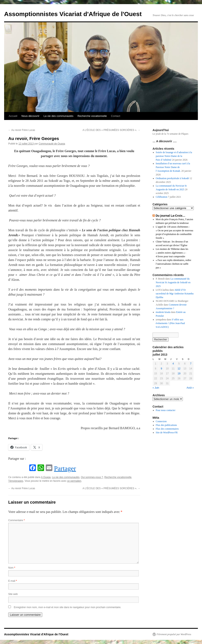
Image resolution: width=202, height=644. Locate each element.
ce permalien (74, 481)
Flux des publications (166, 425)
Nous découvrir (30, 116)
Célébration (162, 197)
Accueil (13, 116)
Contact (116, 116)
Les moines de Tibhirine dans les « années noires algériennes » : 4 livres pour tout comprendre (172, 253)
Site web (13, 594)
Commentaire (16, 520)
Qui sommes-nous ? (92, 477)
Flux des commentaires (167, 429)
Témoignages (16, 481)
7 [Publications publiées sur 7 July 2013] (191, 364)
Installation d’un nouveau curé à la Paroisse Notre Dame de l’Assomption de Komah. (173, 167)
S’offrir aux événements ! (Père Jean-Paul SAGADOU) (170, 323)
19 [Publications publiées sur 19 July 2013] (179, 374)
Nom (12, 568)
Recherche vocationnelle (92, 116)
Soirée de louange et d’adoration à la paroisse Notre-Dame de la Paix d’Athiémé (174, 156)
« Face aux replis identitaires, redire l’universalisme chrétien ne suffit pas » (174, 264)
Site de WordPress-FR (167, 432)
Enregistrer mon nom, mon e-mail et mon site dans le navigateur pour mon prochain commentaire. (68, 607)
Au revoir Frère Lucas (22, 130)
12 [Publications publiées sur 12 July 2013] (179, 369)
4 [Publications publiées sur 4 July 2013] (173, 364)
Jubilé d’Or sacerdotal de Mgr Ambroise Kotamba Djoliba (175, 294)
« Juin (156, 388)
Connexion (161, 421)
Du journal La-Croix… (170, 216)
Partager (65, 468)
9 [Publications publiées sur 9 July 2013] (161, 369)
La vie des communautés (58, 116)
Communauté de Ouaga (52, 144)
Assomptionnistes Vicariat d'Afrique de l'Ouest (73, 14)
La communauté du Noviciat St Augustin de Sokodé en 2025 (173, 282)
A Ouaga (46, 477)
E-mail (13, 581)
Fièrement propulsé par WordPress (174, 634)
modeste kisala (163, 312)
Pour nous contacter (166, 410)
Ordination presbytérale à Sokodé (172, 178)
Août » (190, 388)
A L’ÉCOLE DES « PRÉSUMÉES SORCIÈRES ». (111, 130)
